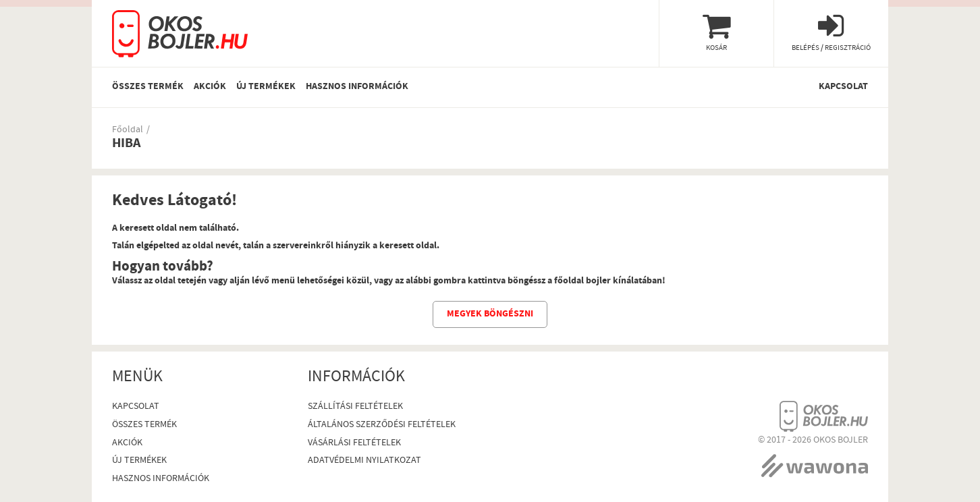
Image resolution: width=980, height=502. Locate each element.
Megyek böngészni (490, 314)
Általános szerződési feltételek (382, 425)
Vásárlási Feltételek (354, 444)
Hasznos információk (357, 87)
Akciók (210, 87)
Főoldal (128, 131)
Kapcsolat (843, 87)
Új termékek (266, 87)
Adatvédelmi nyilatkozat (364, 461)
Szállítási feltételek (355, 407)
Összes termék (148, 87)
